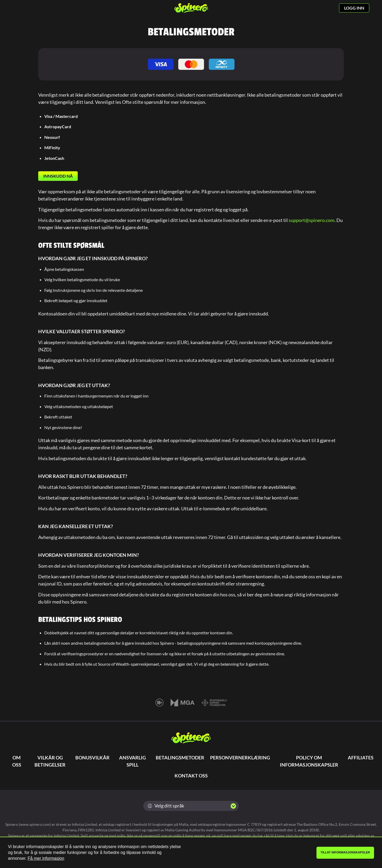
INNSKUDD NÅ (58, 176)
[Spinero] (191, 8)
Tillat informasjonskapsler (345, 852)
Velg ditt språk (166, 806)
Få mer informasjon (46, 858)
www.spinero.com (35, 824)
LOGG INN (354, 8)
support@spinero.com (312, 220)
